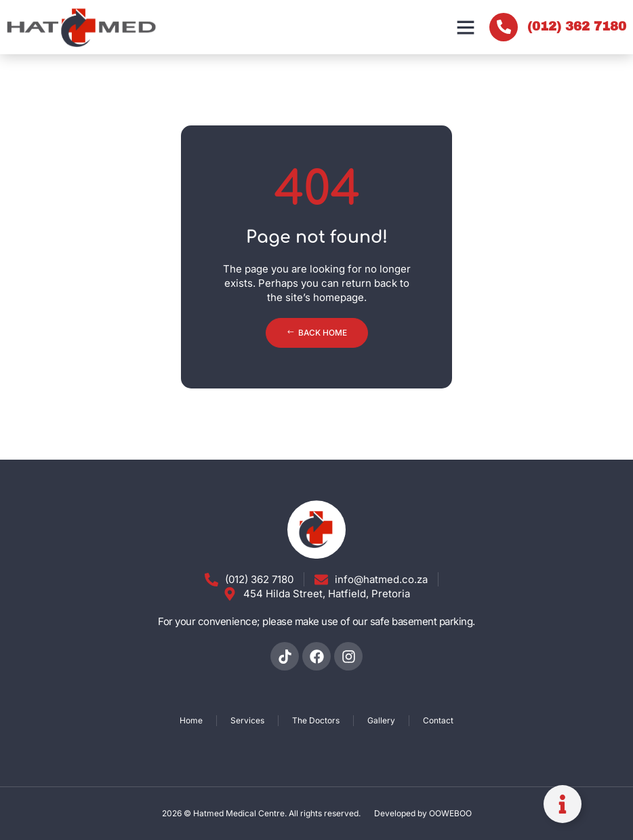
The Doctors (316, 720)
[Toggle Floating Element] (563, 804)
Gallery (381, 720)
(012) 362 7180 (577, 26)
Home (191, 720)
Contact (438, 720)
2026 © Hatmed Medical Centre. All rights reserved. (261, 813)
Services (247, 720)
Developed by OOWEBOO (423, 813)
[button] (466, 27)
